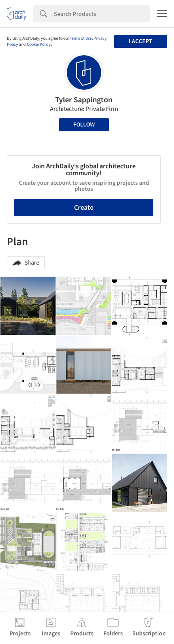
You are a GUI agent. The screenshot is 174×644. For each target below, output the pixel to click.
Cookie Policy (39, 44)
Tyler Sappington (84, 100)
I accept (141, 41)
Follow (84, 125)
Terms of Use (81, 38)
